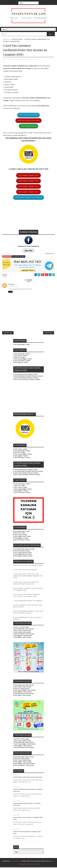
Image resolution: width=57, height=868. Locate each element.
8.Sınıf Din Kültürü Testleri (22, 541)
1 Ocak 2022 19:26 (14, 286)
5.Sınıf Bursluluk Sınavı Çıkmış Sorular (25, 375)
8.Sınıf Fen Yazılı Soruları (21, 759)
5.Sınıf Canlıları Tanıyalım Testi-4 (29, 192)
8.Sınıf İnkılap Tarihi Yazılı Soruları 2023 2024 (28, 778)
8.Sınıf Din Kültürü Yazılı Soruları (24, 766)
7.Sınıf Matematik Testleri (22, 485)
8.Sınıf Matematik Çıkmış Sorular (24, 550)
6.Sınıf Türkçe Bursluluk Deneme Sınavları (27, 475)
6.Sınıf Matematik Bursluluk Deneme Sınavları (28, 472)
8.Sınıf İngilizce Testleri (21, 539)
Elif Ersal (12, 284)
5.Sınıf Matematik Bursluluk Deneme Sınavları (28, 377)
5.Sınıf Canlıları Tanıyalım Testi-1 (29, 175)
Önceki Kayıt (49, 333)
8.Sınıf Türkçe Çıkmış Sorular (22, 553)
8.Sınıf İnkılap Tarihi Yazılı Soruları (24, 764)
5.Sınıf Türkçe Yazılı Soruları (22, 631)
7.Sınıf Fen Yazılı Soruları (21, 740)
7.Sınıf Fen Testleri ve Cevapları (25, 571)
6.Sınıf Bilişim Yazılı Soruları (22, 696)
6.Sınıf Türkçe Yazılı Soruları (22, 688)
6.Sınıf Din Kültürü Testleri (22, 458)
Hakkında (25, 865)
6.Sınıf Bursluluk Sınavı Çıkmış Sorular (25, 470)
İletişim (32, 865)
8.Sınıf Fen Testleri (19, 534)
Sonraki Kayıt (8, 333)
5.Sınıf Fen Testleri (17, 39)
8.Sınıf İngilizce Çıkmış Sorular (23, 557)
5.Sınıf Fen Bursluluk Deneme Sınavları (26, 379)
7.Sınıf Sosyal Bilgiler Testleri (23, 490)
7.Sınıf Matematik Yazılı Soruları (23, 743)
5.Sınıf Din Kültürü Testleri (22, 362)
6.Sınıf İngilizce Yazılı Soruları (22, 693)
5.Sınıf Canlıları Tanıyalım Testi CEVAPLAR (29, 197)
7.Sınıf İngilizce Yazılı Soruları (22, 747)
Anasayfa (6, 39)
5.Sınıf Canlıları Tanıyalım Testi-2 (29, 181)
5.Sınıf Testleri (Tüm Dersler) (28, 115)
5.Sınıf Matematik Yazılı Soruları (23, 630)
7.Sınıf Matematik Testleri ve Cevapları (28, 602)
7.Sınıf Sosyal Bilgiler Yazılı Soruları (24, 745)
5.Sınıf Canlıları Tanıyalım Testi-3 (29, 186)
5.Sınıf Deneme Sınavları (29, 126)
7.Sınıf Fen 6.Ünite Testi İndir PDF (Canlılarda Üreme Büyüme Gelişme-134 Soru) (28, 577)
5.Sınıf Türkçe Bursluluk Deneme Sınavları (27, 380)
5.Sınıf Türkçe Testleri (20, 356)
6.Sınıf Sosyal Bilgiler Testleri (23, 455)
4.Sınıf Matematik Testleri (22, 345)
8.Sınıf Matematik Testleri (22, 532)
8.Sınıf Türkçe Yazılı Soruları (22, 761)
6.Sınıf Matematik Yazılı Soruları (23, 686)
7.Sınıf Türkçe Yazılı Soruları (22, 742)
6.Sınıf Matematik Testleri (22, 452)
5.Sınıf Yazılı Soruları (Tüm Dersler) (29, 120)
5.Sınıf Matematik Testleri (22, 355)
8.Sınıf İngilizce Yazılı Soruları (22, 763)
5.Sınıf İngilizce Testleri (21, 363)
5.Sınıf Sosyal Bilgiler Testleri (23, 360)
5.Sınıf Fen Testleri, (34, 59)
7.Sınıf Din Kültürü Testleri (22, 493)
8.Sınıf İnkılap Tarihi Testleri (22, 537)
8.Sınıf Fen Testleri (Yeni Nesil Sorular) (28, 566)
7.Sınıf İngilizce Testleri (21, 492)
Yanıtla (10, 292)
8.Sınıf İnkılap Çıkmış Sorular (22, 555)
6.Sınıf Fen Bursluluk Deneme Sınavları (26, 474)
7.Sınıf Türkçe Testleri (20, 488)
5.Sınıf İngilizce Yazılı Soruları (22, 636)
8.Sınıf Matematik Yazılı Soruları (23, 758)
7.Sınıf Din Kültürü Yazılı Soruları (24, 748)
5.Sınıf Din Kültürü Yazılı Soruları (24, 635)
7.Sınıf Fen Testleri (19, 487)
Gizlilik (38, 865)
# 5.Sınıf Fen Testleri (18, 256)
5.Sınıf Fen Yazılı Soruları (21, 628)
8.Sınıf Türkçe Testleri (20, 535)
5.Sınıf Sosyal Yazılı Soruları (22, 633)
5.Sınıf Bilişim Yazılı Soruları (22, 638)
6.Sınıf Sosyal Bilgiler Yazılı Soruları (24, 691)
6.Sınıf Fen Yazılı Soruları (21, 689)
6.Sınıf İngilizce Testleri (21, 457)
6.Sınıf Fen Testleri (19, 453)
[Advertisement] (28, 215)
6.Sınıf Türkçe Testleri (20, 450)
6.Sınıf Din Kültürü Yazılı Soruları (24, 694)
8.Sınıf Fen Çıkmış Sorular (21, 552)
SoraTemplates (15, 862)
